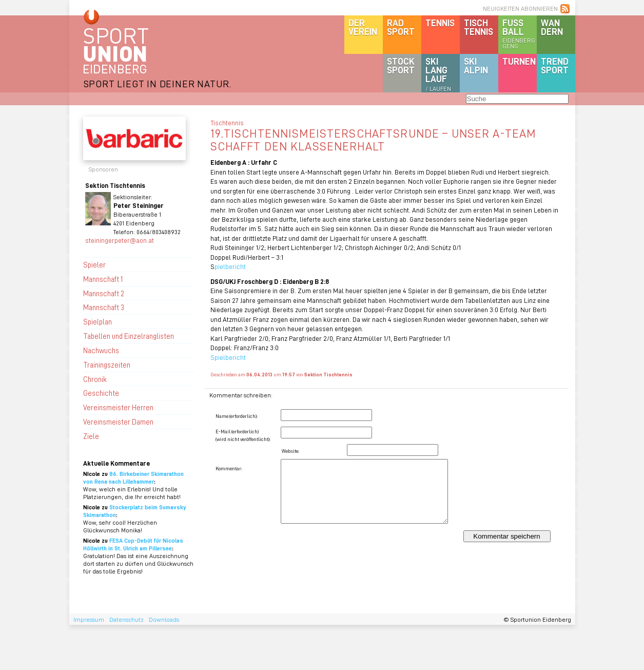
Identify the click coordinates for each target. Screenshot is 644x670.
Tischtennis (479, 27)
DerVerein (363, 27)
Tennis (440, 23)
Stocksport (401, 65)
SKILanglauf (438, 74)
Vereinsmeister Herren (118, 407)
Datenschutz (126, 619)
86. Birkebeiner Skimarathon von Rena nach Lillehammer (133, 477)
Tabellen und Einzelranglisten (129, 336)
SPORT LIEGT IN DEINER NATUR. (158, 83)
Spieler (94, 264)
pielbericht (231, 266)
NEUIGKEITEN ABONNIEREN (520, 8)
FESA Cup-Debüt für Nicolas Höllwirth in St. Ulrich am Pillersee (133, 544)
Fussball (520, 33)
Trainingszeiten (107, 365)
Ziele (91, 436)
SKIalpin (476, 65)
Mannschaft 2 (104, 293)
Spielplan (97, 321)
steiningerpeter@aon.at (120, 240)
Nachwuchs (101, 350)
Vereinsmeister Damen (118, 422)
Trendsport (555, 65)
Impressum (89, 619)
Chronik (95, 379)
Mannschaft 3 (104, 307)
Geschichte (101, 393)
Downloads (164, 619)
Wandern (552, 27)
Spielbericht (228, 357)
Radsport (401, 27)
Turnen (519, 61)
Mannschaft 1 (103, 279)
